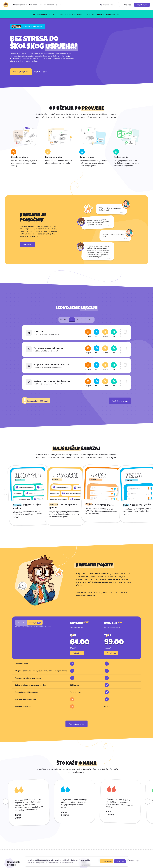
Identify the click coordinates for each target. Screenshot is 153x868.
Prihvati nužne (107, 861)
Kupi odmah (27, 255)
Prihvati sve (120, 861)
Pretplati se (77, 664)
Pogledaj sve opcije (76, 735)
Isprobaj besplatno (21, 77)
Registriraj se (142, 5)
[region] (76, 506)
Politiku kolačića (84, 860)
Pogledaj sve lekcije (120, 412)
